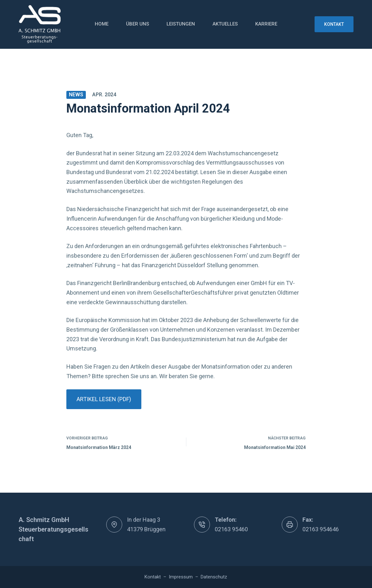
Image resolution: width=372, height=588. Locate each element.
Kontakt (334, 24)
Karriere (266, 24)
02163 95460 (231, 529)
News (76, 95)
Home (102, 24)
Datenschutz (214, 577)
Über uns (138, 24)
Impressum (181, 577)
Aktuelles (225, 24)
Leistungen (181, 24)
